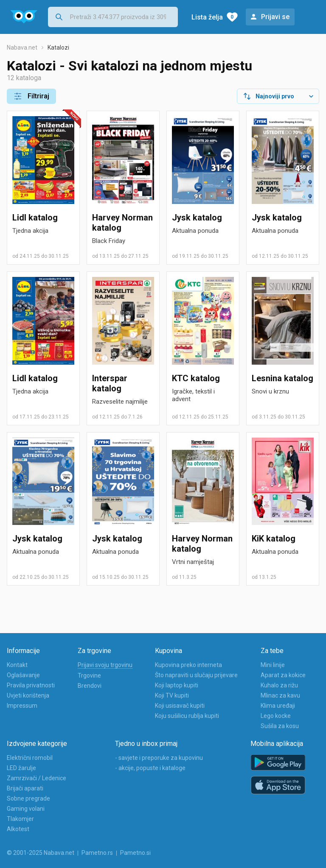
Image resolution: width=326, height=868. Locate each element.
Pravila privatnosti (31, 685)
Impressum (22, 706)
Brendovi (90, 686)
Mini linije (273, 665)
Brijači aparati (25, 788)
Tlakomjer (20, 819)
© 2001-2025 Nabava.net (41, 853)
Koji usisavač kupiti (180, 706)
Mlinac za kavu (280, 695)
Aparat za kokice (283, 675)
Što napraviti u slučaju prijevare (196, 675)
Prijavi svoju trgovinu (105, 665)
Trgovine (89, 675)
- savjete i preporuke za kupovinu (159, 758)
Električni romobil (30, 758)
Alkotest (18, 829)
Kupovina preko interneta (188, 665)
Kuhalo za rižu (279, 685)
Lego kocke (276, 716)
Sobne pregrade (28, 798)
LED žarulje (21, 768)
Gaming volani (26, 809)
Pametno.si (135, 853)
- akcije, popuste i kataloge (150, 768)
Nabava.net (22, 47)
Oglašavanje (23, 675)
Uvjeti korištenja (28, 695)
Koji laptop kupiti (177, 685)
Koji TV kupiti (172, 695)
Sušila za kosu (280, 726)
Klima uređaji (278, 706)
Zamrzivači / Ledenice (37, 778)
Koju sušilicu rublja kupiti (187, 716)
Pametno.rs (97, 853)
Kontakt (17, 665)
